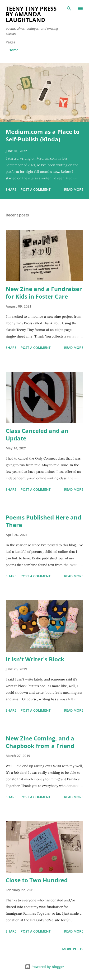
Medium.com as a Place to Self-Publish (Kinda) (43, 135)
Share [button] (11, 189)
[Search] (69, 8)
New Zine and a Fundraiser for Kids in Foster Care (44, 293)
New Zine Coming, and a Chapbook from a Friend (40, 742)
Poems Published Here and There (43, 521)
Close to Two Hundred (37, 880)
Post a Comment (36, 189)
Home (13, 50)
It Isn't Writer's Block (35, 659)
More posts (73, 949)
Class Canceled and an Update (37, 434)
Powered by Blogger (44, 967)
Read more (74, 189)
